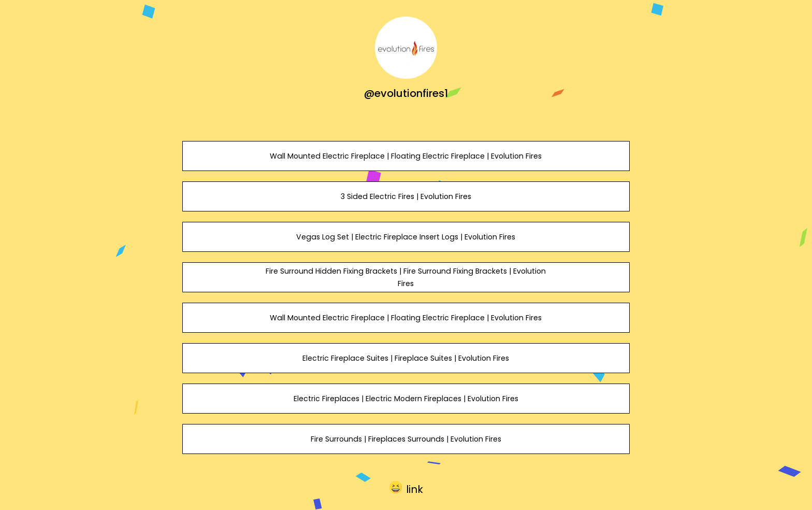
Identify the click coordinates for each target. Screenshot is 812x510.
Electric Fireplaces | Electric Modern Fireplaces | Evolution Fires (406, 399)
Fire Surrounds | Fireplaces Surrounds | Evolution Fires (406, 439)
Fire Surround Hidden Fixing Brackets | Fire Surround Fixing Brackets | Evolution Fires (406, 277)
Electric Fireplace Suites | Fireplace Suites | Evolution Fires (406, 358)
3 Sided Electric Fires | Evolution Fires (406, 196)
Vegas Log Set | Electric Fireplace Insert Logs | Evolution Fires (406, 237)
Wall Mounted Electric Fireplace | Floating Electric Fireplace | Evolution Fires (406, 156)
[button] (406, 487)
